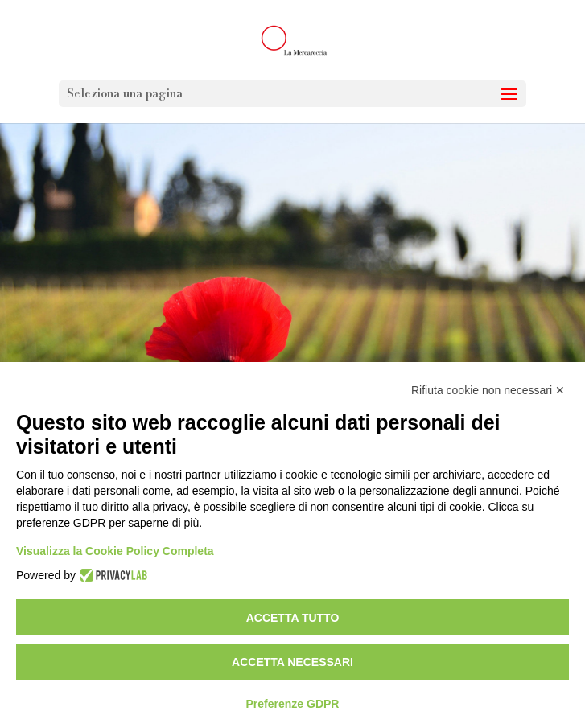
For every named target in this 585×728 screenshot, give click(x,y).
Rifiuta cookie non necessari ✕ (488, 390)
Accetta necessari (292, 662)
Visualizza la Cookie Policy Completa (115, 551)
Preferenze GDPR (293, 704)
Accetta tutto (293, 618)
